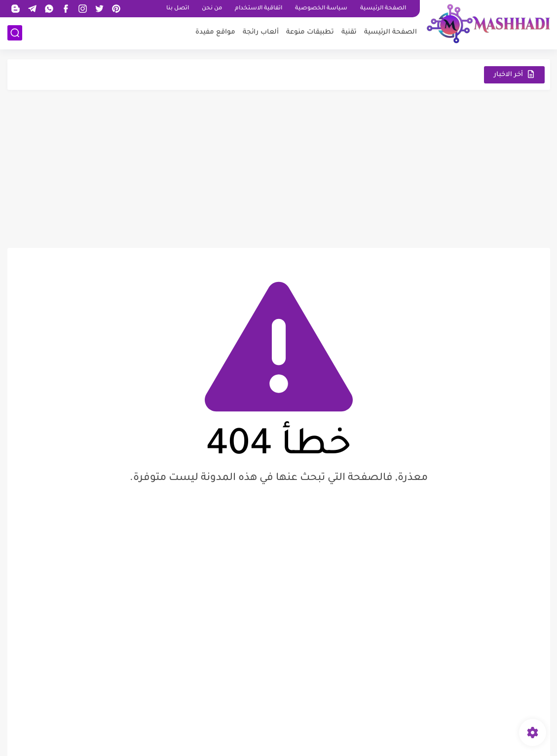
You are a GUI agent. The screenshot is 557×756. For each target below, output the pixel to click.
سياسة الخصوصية (321, 9)
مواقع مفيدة (215, 32)
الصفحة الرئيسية (383, 9)
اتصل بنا (178, 9)
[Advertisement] (279, 169)
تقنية (349, 32)
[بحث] (15, 33)
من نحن (212, 9)
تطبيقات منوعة (310, 32)
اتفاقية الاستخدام (259, 9)
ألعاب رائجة (261, 32)
